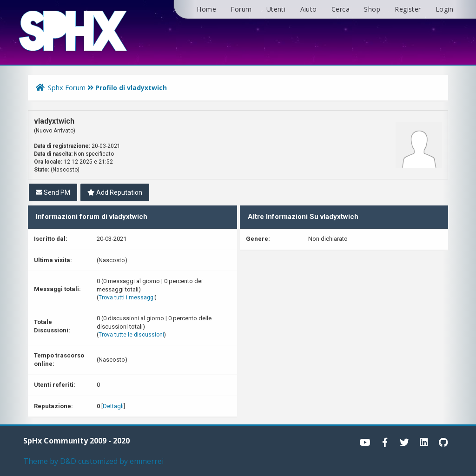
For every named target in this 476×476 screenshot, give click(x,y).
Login (444, 9)
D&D (68, 461)
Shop (372, 9)
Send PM (53, 192)
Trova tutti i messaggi (127, 297)
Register (408, 9)
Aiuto (309, 9)
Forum (241, 9)
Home (206, 9)
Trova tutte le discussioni (131, 335)
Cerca (340, 9)
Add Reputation (115, 192)
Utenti (276, 9)
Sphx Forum (67, 87)
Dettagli (113, 406)
